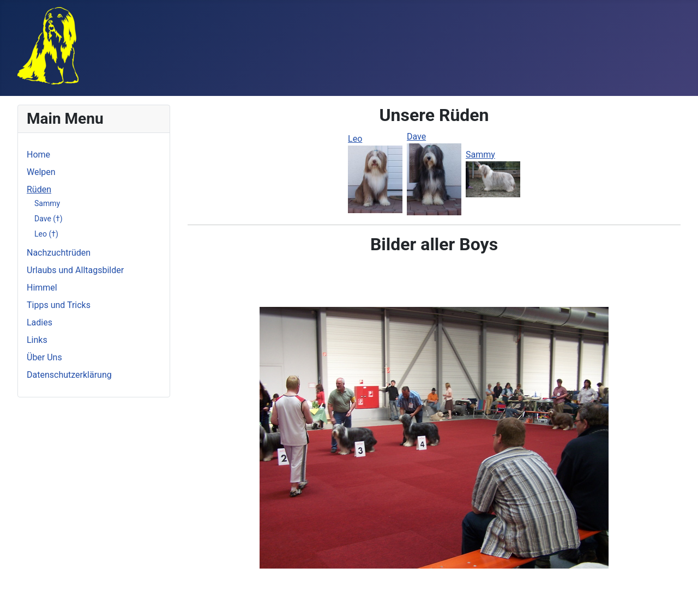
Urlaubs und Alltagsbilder (75, 270)
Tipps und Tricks (59, 305)
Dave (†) (49, 219)
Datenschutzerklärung (69, 375)
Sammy (47, 203)
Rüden (39, 189)
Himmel (42, 288)
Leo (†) (46, 234)
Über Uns (44, 357)
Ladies (40, 322)
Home (38, 155)
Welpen (41, 172)
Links (37, 340)
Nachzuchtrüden (59, 253)
